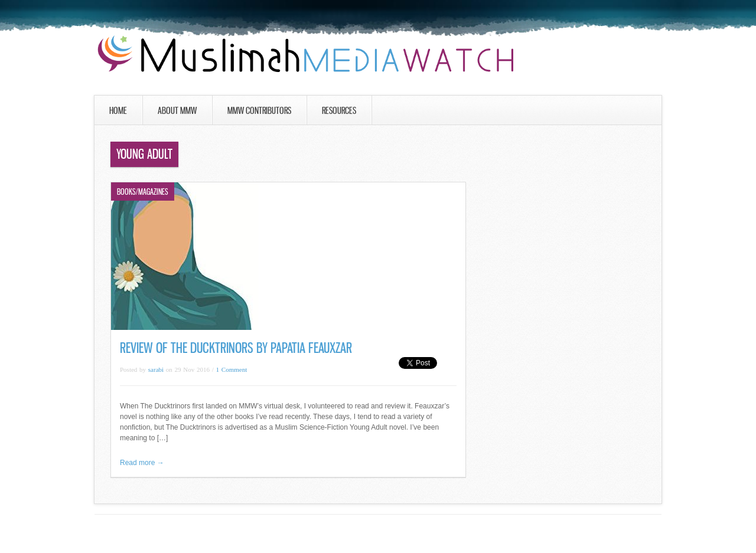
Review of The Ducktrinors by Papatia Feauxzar (236, 348)
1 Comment (232, 369)
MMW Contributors (259, 110)
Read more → (142, 463)
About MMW (177, 110)
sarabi (156, 369)
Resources (339, 110)
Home (118, 110)
